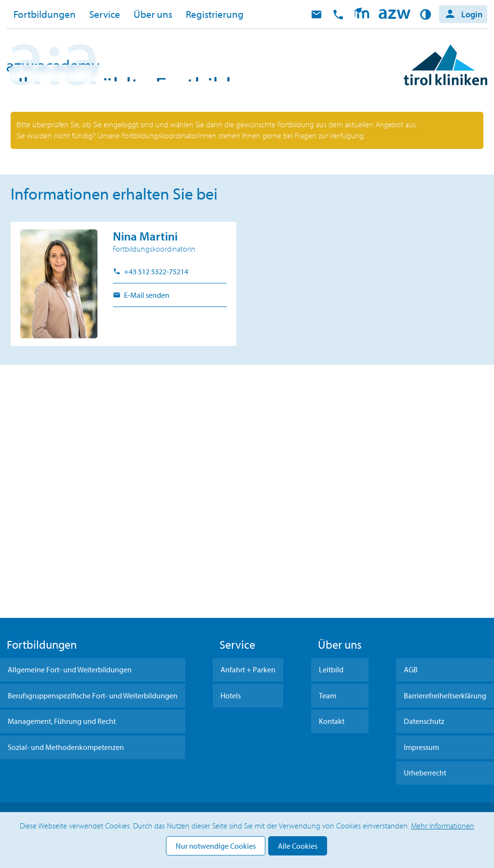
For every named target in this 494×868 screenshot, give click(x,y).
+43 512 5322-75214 (155, 505)
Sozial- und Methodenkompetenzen (66, 747)
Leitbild (331, 669)
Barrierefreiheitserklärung (445, 695)
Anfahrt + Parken (248, 669)
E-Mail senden (146, 529)
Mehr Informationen (443, 826)
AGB (411, 669)
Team (328, 695)
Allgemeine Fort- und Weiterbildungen (70, 669)
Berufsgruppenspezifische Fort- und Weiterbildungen (93, 695)
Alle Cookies (298, 846)
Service (105, 14)
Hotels (231, 695)
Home (395, 14)
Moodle (362, 14)
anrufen (338, 14)
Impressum (421, 747)
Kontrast (427, 14)
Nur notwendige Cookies (216, 846)
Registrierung (215, 14)
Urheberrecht (425, 773)
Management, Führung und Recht (62, 721)
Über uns (153, 14)
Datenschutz (424, 721)
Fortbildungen (45, 14)
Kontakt (332, 721)
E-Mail (316, 14)
